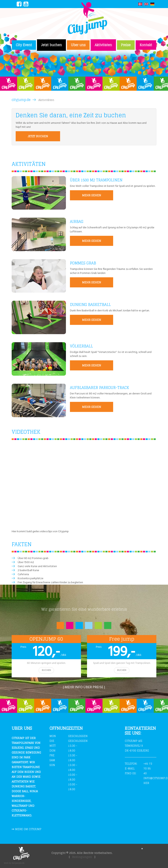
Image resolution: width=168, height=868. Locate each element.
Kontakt (146, 45)
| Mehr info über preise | (84, 687)
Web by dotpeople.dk (14, 863)
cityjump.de (21, 100)
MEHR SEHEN (92, 195)
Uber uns (78, 45)
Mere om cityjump (28, 829)
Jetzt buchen (51, 45)
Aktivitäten (103, 45)
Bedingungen (82, 857)
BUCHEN (46, 670)
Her (146, 783)
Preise (126, 45)
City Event (24, 45)
